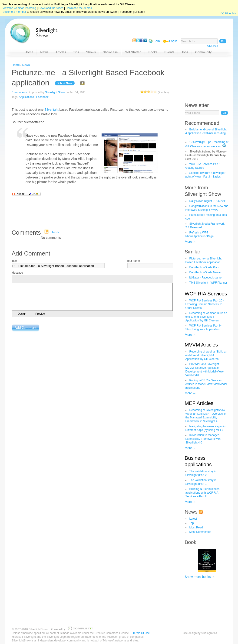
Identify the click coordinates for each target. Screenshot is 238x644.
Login (173, 41)
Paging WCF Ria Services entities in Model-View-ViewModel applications (206, 384)
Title (14, 261)
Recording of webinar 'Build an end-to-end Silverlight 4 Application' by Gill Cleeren (206, 317)
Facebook (42, 97)
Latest (193, 519)
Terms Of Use (141, 633)
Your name (133, 261)
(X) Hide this (228, 13)
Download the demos (79, 8)
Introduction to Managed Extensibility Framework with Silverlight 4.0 (203, 439)
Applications (26, 97)
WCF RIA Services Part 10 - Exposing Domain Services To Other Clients (205, 304)
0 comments (19, 92)
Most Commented (200, 532)
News (26, 65)
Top (192, 523)
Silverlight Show (55, 92)
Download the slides (51, 8)
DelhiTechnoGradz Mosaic (206, 272)
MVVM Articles (201, 345)
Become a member (14, 12)
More (188, 242)
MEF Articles (199, 403)
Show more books (198, 577)
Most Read (196, 527)
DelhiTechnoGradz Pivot (204, 267)
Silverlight (51, 110)
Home (16, 65)
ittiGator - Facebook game (206, 278)
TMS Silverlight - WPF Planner (208, 283)
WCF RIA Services (206, 294)
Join (157, 41)
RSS (55, 232)
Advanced (212, 46)
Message (17, 273)
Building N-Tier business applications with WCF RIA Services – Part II (203, 493)
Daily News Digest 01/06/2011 (208, 201)
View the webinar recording (19, 8)
